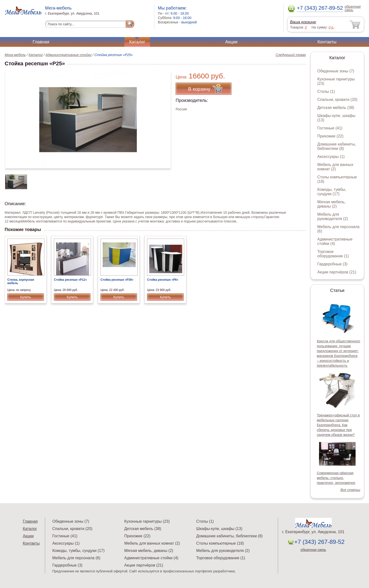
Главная (41, 42)
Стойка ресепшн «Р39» (117, 280)
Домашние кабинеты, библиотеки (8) (337, 146)
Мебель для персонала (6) (76, 558)
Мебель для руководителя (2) (333, 217)
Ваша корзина (303, 22)
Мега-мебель (15, 55)
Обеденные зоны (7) (336, 71)
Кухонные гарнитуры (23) (147, 521)
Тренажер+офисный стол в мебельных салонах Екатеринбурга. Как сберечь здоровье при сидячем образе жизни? (338, 425)
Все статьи (350, 490)
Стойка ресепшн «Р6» (163, 280)
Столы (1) (326, 92)
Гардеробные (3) (332, 264)
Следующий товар (291, 55)
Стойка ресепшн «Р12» (70, 280)
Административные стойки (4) (335, 241)
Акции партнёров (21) (337, 272)
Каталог (137, 42)
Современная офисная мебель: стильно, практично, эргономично (336, 478)
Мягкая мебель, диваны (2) (331, 204)
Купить (26, 297)
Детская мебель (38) (336, 108)
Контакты (327, 42)
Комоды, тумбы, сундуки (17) (332, 192)
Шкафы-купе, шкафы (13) (219, 529)
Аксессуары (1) (331, 157)
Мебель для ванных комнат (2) (335, 167)
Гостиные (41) (330, 128)
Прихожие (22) (330, 136)
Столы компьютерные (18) (220, 543)
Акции (231, 42)
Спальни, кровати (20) (337, 100)
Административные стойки (69, 55)
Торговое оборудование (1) (333, 254)
